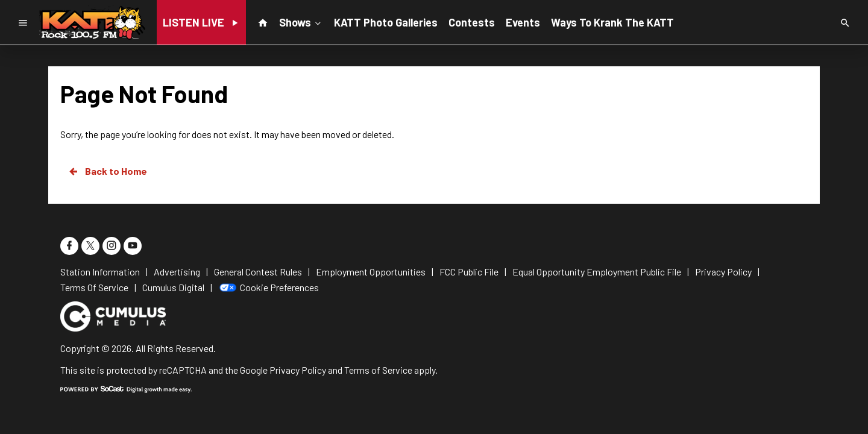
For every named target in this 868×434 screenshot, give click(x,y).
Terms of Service (378, 370)
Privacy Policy (298, 370)
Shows (301, 22)
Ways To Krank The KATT (612, 22)
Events (523, 22)
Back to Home (107, 171)
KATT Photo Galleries (386, 22)
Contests (472, 22)
